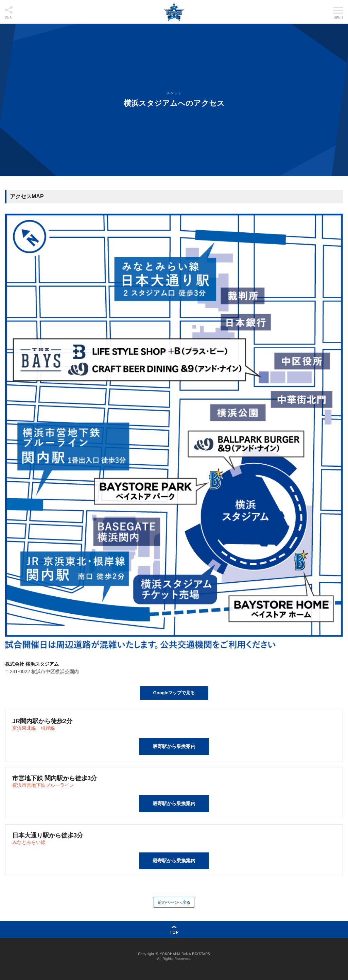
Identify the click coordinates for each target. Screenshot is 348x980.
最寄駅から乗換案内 (174, 746)
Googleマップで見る (174, 693)
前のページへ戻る (174, 902)
